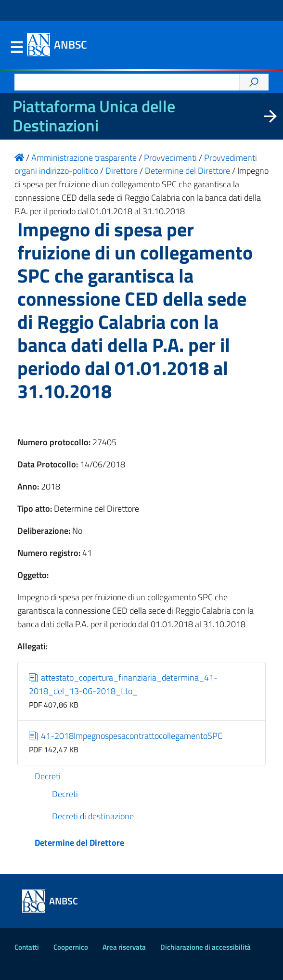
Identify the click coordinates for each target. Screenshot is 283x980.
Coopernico (71, 947)
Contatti (27, 947)
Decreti (48, 776)
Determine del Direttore (79, 843)
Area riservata (124, 947)
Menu (16, 48)
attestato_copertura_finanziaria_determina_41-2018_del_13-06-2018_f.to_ (123, 684)
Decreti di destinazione (93, 816)
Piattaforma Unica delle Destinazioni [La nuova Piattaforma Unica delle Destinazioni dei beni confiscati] (94, 116)
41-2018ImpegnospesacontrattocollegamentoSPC (126, 736)
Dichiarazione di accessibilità (206, 947)
